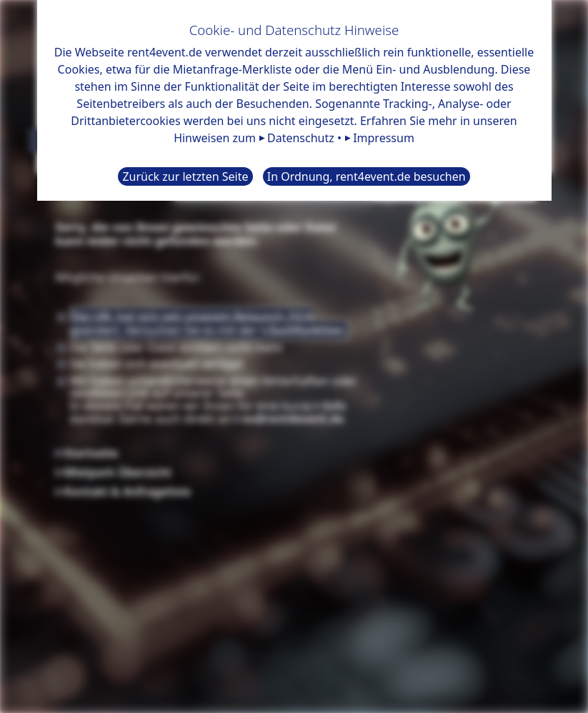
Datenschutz (301, 138)
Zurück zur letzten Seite (185, 176)
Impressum (384, 138)
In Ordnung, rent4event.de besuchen (367, 176)
